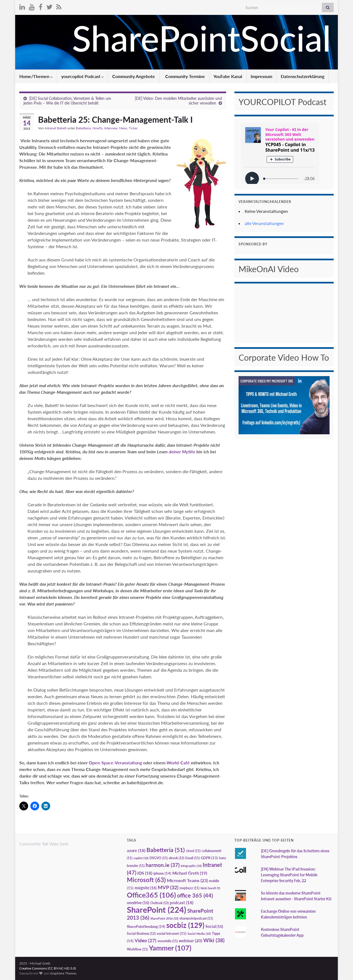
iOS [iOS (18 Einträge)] (145, 873)
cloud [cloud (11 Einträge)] (193, 851)
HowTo (97, 128)
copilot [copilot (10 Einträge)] (141, 858)
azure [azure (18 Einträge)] (136, 851)
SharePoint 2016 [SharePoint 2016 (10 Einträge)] (164, 918)
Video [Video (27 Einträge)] (145, 940)
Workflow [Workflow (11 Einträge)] (137, 949)
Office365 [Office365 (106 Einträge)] (151, 895)
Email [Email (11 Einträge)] (192, 858)
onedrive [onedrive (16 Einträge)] (138, 903)
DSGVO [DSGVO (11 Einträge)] (159, 858)
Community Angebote (134, 76)
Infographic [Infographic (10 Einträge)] (191, 866)
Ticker (133, 128)
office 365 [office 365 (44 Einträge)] (195, 895)
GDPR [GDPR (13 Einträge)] (209, 858)
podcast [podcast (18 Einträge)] (182, 903)
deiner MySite (183, 452)
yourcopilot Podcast (82, 76)
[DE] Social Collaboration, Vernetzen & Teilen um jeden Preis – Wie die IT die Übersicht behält (67, 101)
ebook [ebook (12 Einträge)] (176, 858)
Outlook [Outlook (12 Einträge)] (160, 903)
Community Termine (184, 76)
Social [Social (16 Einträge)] (214, 926)
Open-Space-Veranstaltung (115, 763)
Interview (111, 128)
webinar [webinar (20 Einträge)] (190, 941)
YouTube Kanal (228, 76)
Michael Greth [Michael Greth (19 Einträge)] (190, 873)
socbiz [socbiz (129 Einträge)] (185, 925)
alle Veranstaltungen (264, 223)
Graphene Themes (63, 973)
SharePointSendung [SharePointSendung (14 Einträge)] (146, 927)
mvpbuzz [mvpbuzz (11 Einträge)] (189, 888)
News (123, 128)
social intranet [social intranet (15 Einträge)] (172, 933)
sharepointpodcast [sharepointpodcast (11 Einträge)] (196, 918)
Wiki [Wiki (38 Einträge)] (214, 940)
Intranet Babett (56, 128)
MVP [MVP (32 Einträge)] (168, 887)
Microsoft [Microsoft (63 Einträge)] (146, 880)
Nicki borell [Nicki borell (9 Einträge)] (210, 888)
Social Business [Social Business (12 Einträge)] (141, 934)
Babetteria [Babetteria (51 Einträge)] (166, 850)
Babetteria (83, 128)
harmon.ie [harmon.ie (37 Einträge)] (163, 865)
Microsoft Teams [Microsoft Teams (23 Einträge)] (187, 880)
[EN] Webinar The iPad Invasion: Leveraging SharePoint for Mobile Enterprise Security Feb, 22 (289, 875)
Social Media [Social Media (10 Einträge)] (199, 934)
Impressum (261, 76)
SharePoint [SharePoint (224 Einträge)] (157, 910)
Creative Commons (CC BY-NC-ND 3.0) (48, 968)
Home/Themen (36, 76)
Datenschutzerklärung (303, 76)
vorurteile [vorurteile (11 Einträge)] (168, 941)
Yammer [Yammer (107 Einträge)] (170, 948)
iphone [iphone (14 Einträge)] (162, 873)
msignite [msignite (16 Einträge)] (146, 888)
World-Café (178, 763)
